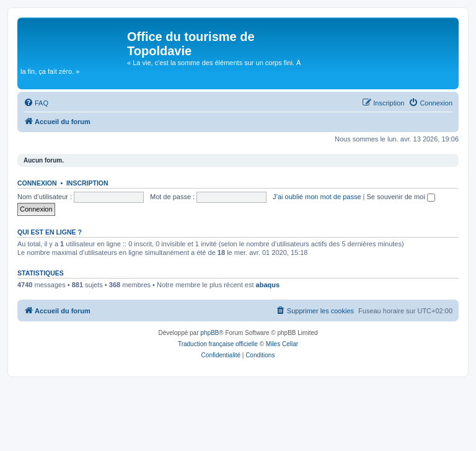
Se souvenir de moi (401, 197)
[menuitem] (36, 103)
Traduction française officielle (218, 344)
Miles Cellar (282, 344)
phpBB (209, 333)
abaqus (268, 285)
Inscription (87, 183)
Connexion (37, 183)
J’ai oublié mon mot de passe (317, 197)
